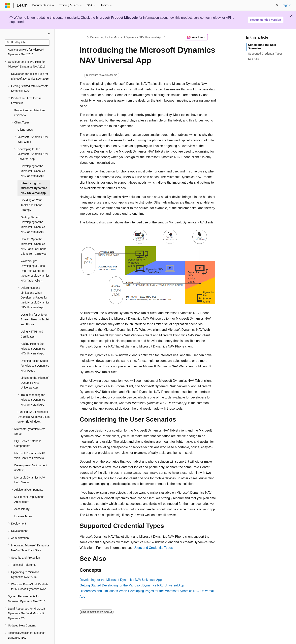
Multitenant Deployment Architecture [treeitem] (29, 488)
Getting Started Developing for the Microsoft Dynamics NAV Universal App (132, 585)
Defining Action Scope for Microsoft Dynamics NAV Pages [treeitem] (35, 355)
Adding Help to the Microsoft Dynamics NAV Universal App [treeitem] (33, 338)
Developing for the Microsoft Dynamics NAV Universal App (126, 37)
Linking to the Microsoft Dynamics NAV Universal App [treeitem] (35, 372)
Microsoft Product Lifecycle (117, 18)
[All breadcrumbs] (83, 37)
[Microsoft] (7, 5)
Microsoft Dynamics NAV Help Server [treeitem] (30, 469)
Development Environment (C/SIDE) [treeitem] (31, 457)
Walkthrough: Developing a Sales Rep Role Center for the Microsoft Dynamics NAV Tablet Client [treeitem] (35, 260)
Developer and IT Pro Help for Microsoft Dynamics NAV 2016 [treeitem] (30, 65)
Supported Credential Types (265, 54)
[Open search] (277, 5)
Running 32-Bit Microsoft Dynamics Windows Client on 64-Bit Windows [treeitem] (34, 406)
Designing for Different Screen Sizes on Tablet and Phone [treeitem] (35, 309)
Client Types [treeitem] (25, 119)
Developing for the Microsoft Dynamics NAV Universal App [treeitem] (33, 160)
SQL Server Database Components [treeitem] (28, 433)
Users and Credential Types (153, 548)
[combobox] (27, 43)
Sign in (287, 5)
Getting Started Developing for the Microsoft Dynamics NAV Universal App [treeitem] (33, 214)
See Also (254, 59)
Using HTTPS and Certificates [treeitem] (32, 323)
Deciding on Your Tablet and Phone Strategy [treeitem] (32, 194)
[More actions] (213, 37)
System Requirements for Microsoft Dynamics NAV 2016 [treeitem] (27, 588)
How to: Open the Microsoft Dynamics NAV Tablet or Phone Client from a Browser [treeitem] (34, 236)
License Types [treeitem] (23, 505)
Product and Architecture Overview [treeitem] (30, 102)
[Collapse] (49, 34)
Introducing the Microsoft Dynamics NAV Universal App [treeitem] (34, 177)
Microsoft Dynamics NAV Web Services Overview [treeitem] (30, 445)
